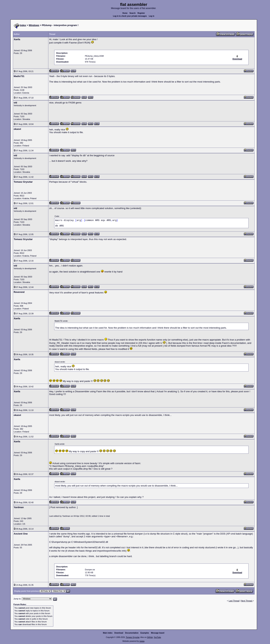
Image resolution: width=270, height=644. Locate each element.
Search (133, 13)
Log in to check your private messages (130, 16)
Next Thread (247, 601)
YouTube (157, 637)
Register (141, 13)
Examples (145, 633)
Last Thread (234, 601)
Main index (108, 633)
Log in (151, 16)
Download (119, 633)
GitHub (150, 637)
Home (125, 13)
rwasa (142, 641)
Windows (34, 25)
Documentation (132, 633)
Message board (158, 633)
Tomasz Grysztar (133, 637)
